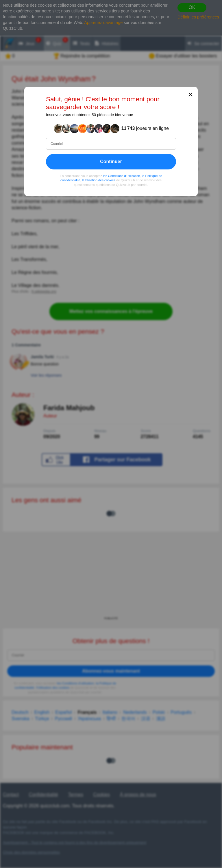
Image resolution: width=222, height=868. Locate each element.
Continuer (111, 161)
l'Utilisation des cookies (99, 180)
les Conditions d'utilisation (121, 176)
